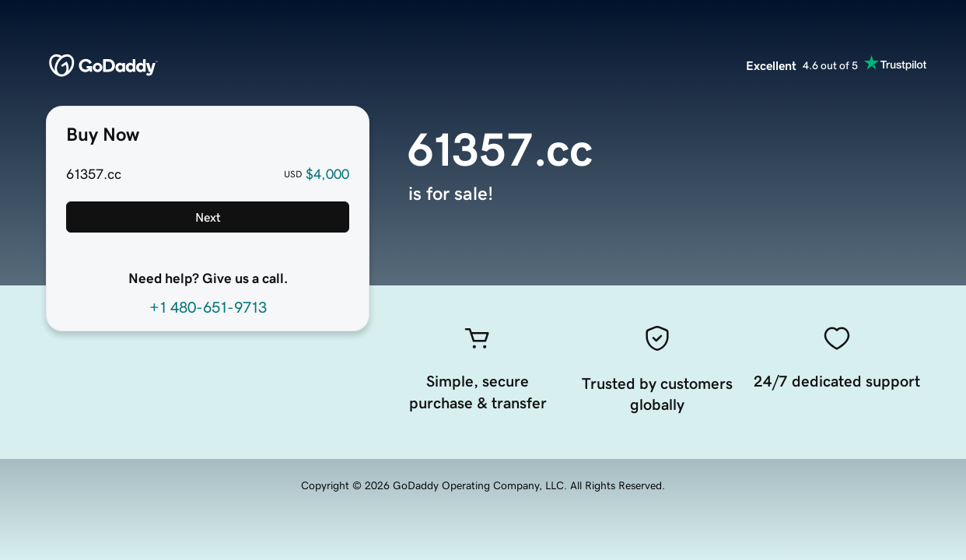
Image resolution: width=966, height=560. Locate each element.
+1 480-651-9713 (208, 307)
